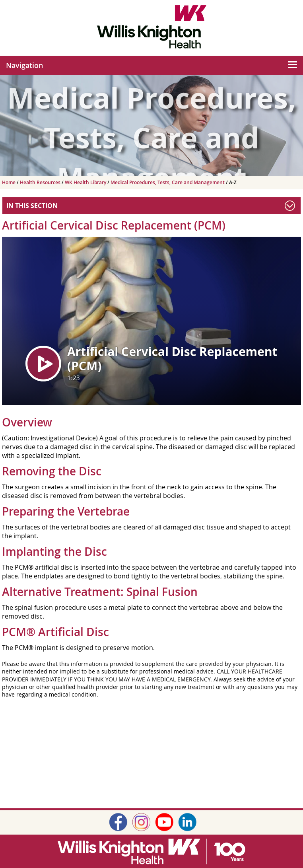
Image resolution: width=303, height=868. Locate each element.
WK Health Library (86, 182)
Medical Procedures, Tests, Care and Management (168, 182)
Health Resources (41, 182)
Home (9, 182)
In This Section (32, 206)
